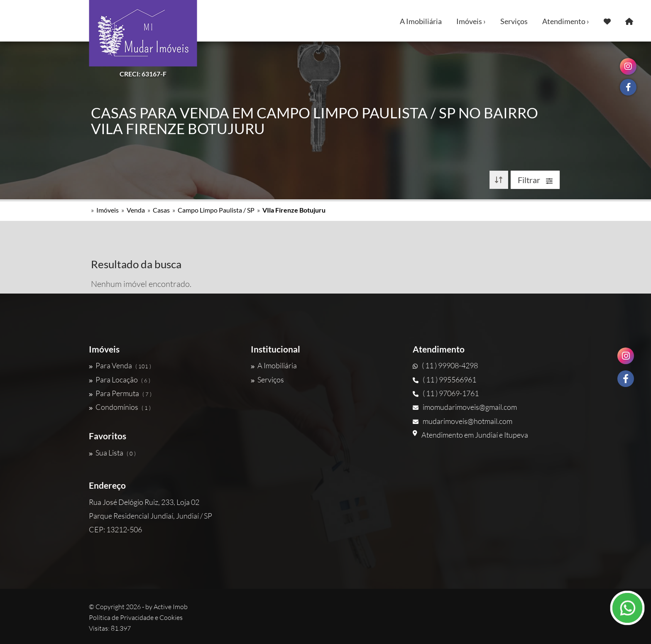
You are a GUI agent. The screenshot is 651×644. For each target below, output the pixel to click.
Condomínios (120, 407)
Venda (136, 210)
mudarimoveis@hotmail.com (463, 421)
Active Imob (171, 607)
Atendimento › (566, 21)
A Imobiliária (421, 21)
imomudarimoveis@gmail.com (465, 407)
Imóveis (108, 210)
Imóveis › (471, 21)
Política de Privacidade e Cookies (136, 617)
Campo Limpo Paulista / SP (216, 210)
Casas (161, 210)
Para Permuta (120, 393)
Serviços (514, 21)
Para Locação (120, 380)
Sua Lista (112, 453)
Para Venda (120, 365)
